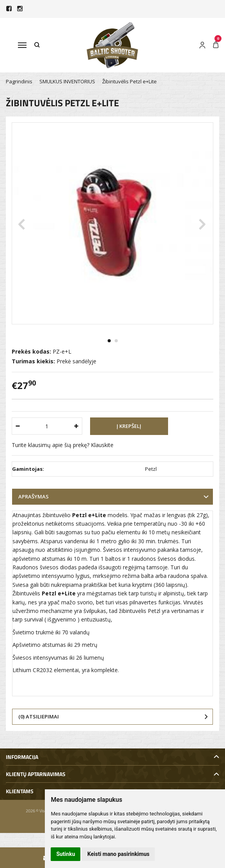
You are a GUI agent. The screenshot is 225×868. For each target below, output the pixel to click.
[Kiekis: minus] (17, 426)
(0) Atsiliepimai (39, 717)
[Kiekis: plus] (77, 426)
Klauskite (102, 445)
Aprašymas (34, 497)
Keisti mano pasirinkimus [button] (118, 854)
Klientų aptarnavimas (36, 774)
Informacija (22, 757)
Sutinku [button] (66, 854)
